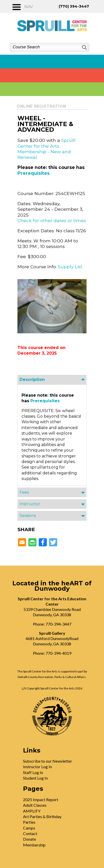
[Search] (84, 47)
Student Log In (35, 778)
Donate (29, 839)
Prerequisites (34, 173)
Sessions (28, 516)
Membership (34, 845)
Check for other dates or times (52, 220)
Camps (29, 828)
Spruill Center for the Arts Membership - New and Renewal (46, 149)
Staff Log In (33, 772)
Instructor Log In (37, 767)
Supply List (70, 267)
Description (32, 380)
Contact (30, 833)
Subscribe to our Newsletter (48, 761)
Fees (24, 492)
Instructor (30, 504)
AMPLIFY (32, 811)
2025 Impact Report (41, 799)
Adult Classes (35, 805)
